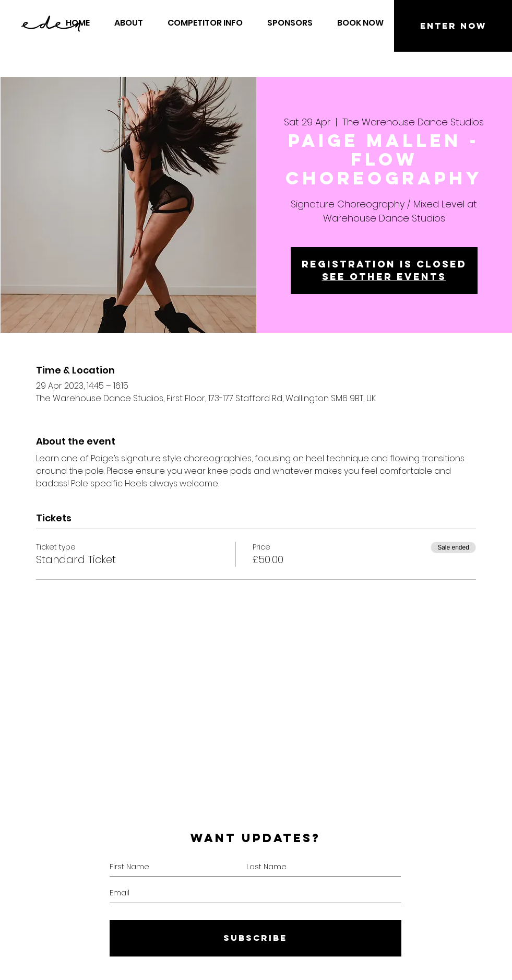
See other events (384, 277)
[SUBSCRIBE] (255, 938)
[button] (361, 23)
